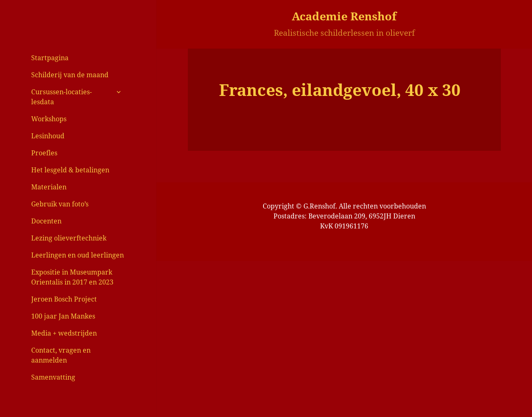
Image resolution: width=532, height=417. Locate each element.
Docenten (46, 221)
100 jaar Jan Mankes (63, 316)
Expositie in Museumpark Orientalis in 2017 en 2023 (72, 277)
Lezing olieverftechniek (69, 238)
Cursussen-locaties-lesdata (62, 97)
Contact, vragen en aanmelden (61, 355)
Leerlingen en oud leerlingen (78, 255)
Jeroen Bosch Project (64, 299)
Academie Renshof (344, 16)
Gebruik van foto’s (60, 204)
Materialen (49, 187)
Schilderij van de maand (70, 75)
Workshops (49, 119)
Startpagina (50, 58)
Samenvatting (53, 377)
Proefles (44, 153)
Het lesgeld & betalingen (70, 170)
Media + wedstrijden (64, 333)
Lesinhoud (48, 136)
